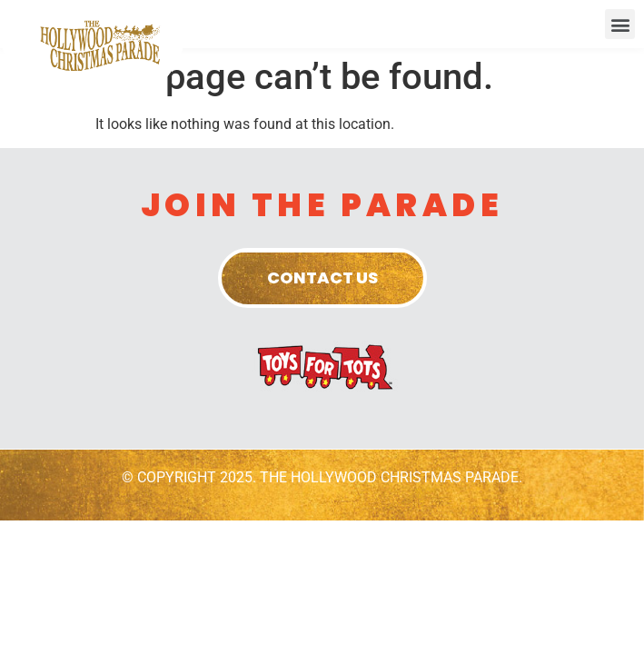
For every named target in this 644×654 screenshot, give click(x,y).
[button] (620, 24)
